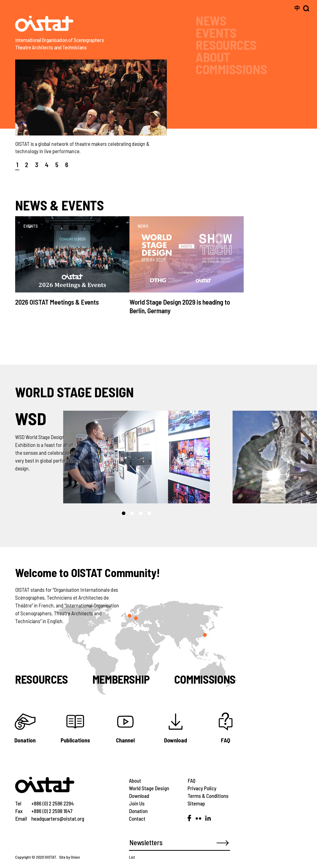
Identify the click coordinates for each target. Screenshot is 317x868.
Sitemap (196, 803)
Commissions (205, 679)
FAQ (191, 781)
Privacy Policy (202, 788)
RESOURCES (226, 45)
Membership (121, 679)
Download (139, 796)
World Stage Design (149, 788)
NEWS (211, 20)
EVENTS (216, 33)
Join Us (137, 803)
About (135, 781)
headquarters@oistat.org (58, 818)
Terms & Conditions (208, 796)
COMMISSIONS (231, 69)
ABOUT (213, 57)
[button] (124, 513)
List (132, 857)
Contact (137, 818)
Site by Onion (70, 857)
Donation (138, 811)
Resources (42, 679)
